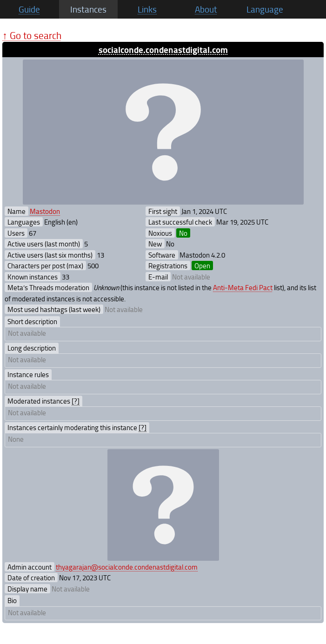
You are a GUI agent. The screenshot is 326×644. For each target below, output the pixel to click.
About (206, 9)
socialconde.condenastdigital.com (163, 50)
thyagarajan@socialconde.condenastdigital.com (127, 567)
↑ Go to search (32, 35)
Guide (29, 9)
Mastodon (45, 211)
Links (147, 9)
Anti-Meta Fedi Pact (243, 287)
